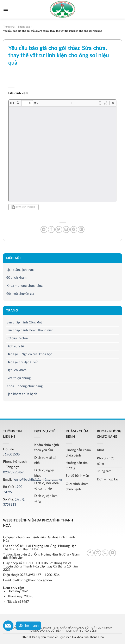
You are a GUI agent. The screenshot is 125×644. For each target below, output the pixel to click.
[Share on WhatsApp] (44, 229)
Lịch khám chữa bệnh (22, 394)
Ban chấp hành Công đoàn (25, 322)
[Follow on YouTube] (112, 553)
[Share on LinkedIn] (81, 229)
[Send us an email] (98, 553)
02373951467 (13, 472)
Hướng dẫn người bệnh (46, 631)
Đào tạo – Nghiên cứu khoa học (29, 354)
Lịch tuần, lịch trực (20, 270)
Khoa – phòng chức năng (24, 286)
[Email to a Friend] (66, 229)
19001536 (12, 454)
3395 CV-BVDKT (23, 207)
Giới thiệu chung (18, 378)
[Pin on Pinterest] (74, 229)
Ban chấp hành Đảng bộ (71, 628)
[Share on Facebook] (51, 229)
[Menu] (6, 9)
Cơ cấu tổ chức (18, 338)
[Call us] (105, 553)
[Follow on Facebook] (90, 553)
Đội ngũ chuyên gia (20, 294)
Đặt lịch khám (16, 278)
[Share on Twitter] (59, 229)
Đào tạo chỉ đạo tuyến (22, 362)
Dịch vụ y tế (15, 346)
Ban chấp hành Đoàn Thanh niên (30, 330)
